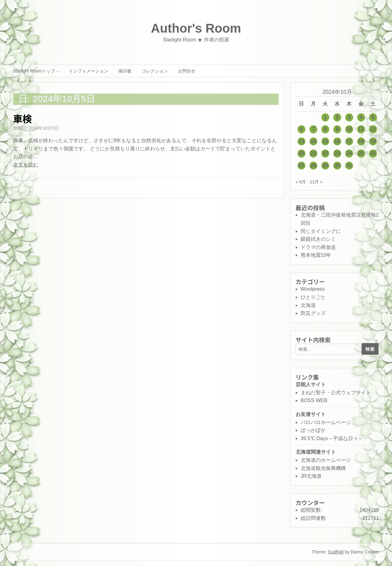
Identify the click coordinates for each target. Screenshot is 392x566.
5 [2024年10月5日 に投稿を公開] (373, 117)
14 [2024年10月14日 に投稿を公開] (314, 141)
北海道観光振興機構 (323, 468)
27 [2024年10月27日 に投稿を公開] (302, 166)
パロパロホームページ (326, 422)
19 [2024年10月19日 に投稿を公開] (373, 141)
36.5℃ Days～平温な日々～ (332, 438)
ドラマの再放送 (318, 247)
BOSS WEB (314, 400)
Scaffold (336, 552)
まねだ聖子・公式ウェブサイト (336, 393)
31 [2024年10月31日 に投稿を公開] (349, 166)
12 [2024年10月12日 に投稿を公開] (373, 129)
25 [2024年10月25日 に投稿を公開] (361, 153)
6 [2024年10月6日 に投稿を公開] (301, 129)
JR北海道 (311, 476)
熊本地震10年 (316, 255)
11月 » (316, 182)
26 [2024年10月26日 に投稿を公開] (373, 153)
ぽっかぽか (313, 430)
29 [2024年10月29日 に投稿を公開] (325, 166)
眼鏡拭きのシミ (318, 239)
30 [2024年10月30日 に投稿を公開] (337, 166)
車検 (23, 118)
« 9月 (301, 182)
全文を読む (26, 165)
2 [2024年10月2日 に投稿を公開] (337, 117)
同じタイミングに (321, 231)
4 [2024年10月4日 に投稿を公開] (361, 117)
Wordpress (313, 289)
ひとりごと (313, 297)
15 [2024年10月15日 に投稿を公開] (325, 141)
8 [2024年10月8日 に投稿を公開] (325, 129)
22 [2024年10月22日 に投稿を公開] (325, 153)
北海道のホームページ (326, 460)
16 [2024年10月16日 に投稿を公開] (337, 141)
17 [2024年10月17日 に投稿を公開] (349, 141)
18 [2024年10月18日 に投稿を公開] (361, 141)
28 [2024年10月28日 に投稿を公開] (314, 166)
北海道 (308, 305)
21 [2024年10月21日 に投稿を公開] (314, 153)
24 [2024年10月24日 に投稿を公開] (349, 153)
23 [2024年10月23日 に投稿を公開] (337, 153)
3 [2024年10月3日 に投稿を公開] (349, 117)
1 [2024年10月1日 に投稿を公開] (325, 117)
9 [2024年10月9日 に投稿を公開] (337, 129)
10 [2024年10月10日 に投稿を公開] (349, 129)
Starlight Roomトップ (34, 71)
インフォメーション (89, 71)
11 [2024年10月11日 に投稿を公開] (361, 129)
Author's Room (196, 28)
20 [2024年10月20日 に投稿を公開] (302, 153)
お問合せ (187, 71)
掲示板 (125, 71)
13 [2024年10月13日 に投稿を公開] (302, 141)
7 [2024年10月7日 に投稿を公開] (313, 129)
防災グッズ (313, 313)
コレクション (155, 71)
